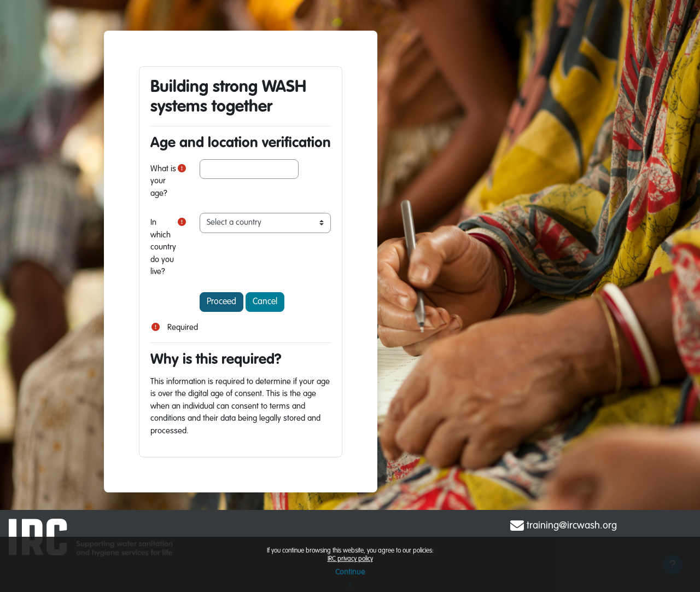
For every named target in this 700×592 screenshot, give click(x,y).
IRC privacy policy (350, 559)
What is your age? (163, 181)
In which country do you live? (163, 247)
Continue (350, 572)
